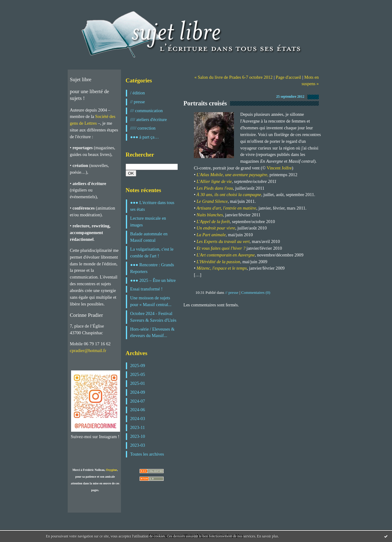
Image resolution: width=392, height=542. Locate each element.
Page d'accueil (288, 77)
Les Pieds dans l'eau (215, 188)
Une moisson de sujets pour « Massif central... (151, 301)
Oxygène (111, 470)
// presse (138, 102)
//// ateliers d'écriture (149, 119)
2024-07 (138, 401)
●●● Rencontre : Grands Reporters (152, 268)
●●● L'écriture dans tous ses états (152, 206)
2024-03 (138, 419)
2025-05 (138, 374)
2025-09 (138, 366)
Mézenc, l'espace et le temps (222, 268)
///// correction (143, 128)
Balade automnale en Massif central (149, 237)
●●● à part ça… (145, 137)
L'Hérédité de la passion (219, 262)
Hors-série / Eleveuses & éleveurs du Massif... (152, 332)
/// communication (146, 111)
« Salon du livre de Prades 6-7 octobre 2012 (234, 77)
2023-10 (138, 436)
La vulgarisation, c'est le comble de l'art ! (152, 252)
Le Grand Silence (212, 201)
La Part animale (211, 235)
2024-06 (138, 410)
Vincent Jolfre (279, 168)
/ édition (138, 93)
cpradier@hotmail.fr (88, 351)
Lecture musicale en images (148, 222)
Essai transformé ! (146, 289)
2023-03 (138, 445)
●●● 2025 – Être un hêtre (153, 280)
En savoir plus (268, 536)
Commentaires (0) (256, 292)
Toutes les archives (147, 454)
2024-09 (138, 392)
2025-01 (138, 383)
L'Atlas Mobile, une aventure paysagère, (233, 175)
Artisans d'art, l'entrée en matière (226, 208)
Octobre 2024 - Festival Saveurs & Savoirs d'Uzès (153, 317)
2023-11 (138, 427)
